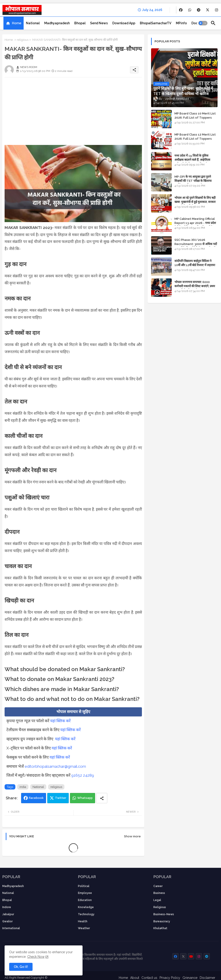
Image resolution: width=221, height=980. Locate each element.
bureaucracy (162, 921)
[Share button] (102, 798)
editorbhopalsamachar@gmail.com (55, 766)
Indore (7, 907)
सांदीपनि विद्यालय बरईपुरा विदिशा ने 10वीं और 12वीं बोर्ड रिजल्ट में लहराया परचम (195, 265)
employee (85, 893)
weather (84, 928)
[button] (203, 23)
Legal (157, 900)
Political (84, 886)
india (23, 787)
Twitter (61, 798)
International (11, 928)
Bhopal (80, 23)
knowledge (86, 907)
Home (17, 23)
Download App (124, 23)
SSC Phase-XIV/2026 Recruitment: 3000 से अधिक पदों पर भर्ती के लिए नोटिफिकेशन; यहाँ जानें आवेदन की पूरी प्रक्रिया (196, 246)
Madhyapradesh (57, 23)
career (158, 886)
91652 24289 (83, 775)
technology (86, 914)
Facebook (36, 798)
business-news (164, 914)
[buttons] (181, 10)
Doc (195, 23)
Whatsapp (85, 798)
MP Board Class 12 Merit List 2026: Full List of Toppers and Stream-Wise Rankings (195, 139)
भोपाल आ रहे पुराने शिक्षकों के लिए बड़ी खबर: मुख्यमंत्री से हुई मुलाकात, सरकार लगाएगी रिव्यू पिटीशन (195, 202)
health (83, 921)
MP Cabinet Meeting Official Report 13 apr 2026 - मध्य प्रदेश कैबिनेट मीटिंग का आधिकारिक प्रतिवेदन (195, 223)
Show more (132, 836)
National (33, 23)
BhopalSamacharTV (156, 23)
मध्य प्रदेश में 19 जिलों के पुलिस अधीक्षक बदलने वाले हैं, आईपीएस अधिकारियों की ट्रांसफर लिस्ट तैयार (193, 160)
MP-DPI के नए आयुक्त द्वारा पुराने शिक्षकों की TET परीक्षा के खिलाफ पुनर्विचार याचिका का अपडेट (193, 181)
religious (23, 40)
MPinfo (181, 23)
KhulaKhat (160, 928)
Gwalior (7, 921)
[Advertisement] (73, 113)
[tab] (14, 23)
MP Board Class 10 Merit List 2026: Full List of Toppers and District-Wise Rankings (195, 118)
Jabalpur (8, 914)
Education (85, 900)
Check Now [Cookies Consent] (36, 957)
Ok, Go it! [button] (21, 967)
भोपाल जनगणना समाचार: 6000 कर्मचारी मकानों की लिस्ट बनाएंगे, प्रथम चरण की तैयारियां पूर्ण (195, 286)
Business (159, 893)
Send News (99, 23)
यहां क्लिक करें (60, 721)
